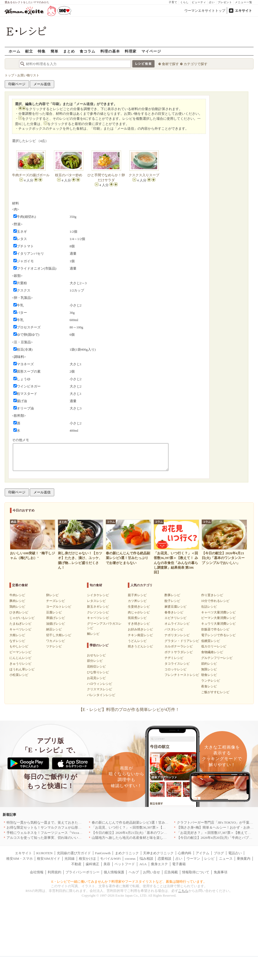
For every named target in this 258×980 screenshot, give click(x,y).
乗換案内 (244, 859)
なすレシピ (17, 641)
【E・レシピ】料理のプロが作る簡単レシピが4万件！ (129, 710)
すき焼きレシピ (139, 624)
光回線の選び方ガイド (74, 853)
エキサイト (243, 11)
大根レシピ (17, 635)
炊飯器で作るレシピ (215, 629)
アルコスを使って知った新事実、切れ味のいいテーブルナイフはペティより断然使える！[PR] (78, 838)
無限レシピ (209, 669)
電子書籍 (179, 864)
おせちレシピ (96, 655)
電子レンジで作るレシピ (218, 635)
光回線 (70, 859)
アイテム (202, 853)
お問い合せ (152, 872)
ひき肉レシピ (19, 612)
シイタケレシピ (98, 595)
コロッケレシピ (175, 669)
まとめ (69, 51)
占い (212, 2)
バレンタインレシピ (101, 695)
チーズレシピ (56, 601)
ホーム (15, 51)
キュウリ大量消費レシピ (218, 624)
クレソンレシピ (98, 612)
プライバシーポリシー (83, 872)
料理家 (131, 51)
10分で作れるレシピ (215, 601)
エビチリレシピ (175, 618)
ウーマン (193, 859)
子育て (173, 2)
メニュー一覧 (244, 2)
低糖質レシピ (211, 641)
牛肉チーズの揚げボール (31, 175)
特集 (42, 51)
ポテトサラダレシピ (179, 652)
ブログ (219, 853)
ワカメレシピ (56, 641)
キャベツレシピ (20, 629)
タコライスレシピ (177, 664)
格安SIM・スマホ (20, 859)
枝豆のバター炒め (69, 175)
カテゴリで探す (196, 64)
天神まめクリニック (158, 853)
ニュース (226, 859)
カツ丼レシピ (137, 601)
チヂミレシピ (174, 658)
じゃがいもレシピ (22, 618)
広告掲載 (171, 872)
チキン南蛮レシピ (140, 635)
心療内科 (185, 853)
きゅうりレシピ (20, 664)
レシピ (209, 859)
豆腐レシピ (54, 612)
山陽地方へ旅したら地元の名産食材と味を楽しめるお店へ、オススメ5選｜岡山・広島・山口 (162, 838)
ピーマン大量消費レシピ (218, 618)
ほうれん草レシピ (22, 669)
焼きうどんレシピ (140, 646)
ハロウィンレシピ (100, 684)
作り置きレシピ (212, 595)
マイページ (151, 51)
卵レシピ (52, 595)
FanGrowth (103, 853)
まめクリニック (127, 853)
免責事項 (221, 872)
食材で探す (170, 64)
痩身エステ (159, 864)
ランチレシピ (211, 681)
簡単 (54, 51)
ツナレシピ (54, 646)
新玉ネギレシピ (98, 607)
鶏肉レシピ (17, 607)
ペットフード (125, 864)
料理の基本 (110, 51)
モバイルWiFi (110, 859)
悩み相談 (146, 859)
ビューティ (199, 2)
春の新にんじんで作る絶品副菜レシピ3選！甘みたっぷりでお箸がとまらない (150, 822)
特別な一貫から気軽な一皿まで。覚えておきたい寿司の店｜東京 (56, 822)
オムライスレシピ (177, 624)
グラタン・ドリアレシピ (182, 641)
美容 (107, 864)
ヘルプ (134, 872)
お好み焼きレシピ (140, 629)
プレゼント (225, 2)
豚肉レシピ (17, 601)
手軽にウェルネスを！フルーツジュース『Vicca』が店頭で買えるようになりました (70, 833)
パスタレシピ (174, 629)
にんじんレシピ (20, 658)
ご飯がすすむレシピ (215, 692)
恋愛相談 (164, 859)
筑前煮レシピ (137, 618)
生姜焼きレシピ (139, 607)
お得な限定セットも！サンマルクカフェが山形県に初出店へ (53, 827)
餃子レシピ (172, 601)
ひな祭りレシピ (98, 672)
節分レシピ (95, 661)
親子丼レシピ (137, 595)
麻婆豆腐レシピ (175, 607)
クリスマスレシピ (100, 689)
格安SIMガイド (48, 859)
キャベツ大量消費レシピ (218, 612)
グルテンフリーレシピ (217, 658)
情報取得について (196, 872)
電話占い (235, 853)
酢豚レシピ (172, 595)
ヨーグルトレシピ (59, 607)
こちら (183, 891)
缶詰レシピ (209, 607)
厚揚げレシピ (56, 618)
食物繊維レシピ (212, 652)
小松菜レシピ (19, 675)
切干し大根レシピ (59, 635)
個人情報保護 (114, 872)
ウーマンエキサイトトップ (205, 11)
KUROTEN (44, 853)
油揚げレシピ (56, 624)
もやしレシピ (19, 646)
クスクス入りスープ (144, 175)
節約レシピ (209, 664)
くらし (185, 2)
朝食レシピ (209, 675)
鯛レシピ (93, 634)
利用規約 (54, 872)
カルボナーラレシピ (179, 646)
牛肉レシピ (17, 595)
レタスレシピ (96, 601)
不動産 (76, 864)
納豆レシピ (54, 629)
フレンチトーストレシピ (182, 675)
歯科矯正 (92, 864)
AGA (143, 864)
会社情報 (37, 872)
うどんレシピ (137, 641)
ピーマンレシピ (20, 652)
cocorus (130, 859)
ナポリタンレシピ (177, 635)
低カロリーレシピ (214, 646)
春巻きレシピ (174, 612)
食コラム (87, 51)
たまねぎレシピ (20, 624)
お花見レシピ (96, 678)
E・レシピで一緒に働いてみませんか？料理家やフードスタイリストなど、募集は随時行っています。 (129, 882)
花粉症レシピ (96, 666)
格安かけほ (87, 859)
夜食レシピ (209, 686)
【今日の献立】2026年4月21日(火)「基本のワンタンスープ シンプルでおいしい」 (154, 833)
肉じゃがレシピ (139, 612)
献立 (29, 51)
